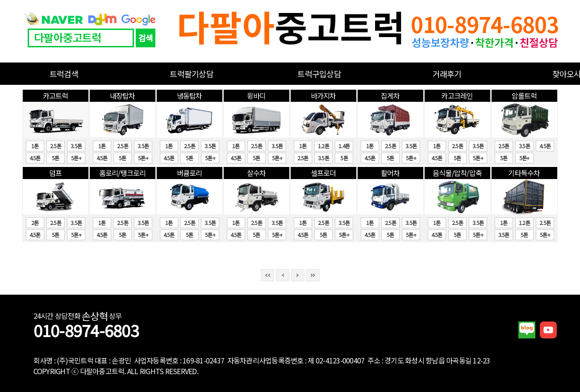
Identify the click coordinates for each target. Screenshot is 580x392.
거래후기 (447, 74)
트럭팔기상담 (192, 74)
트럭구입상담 (319, 74)
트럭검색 (64, 74)
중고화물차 (290, 31)
